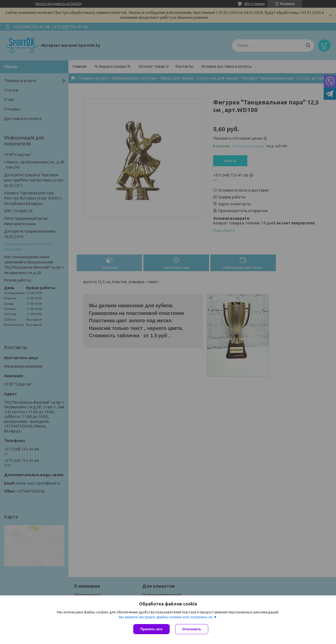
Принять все (151, 629)
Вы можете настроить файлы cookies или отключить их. (166, 617)
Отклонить (192, 629)
